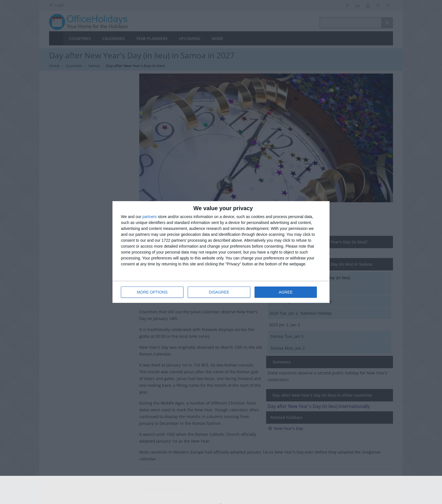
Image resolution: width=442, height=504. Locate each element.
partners (150, 217)
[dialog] (221, 252)
